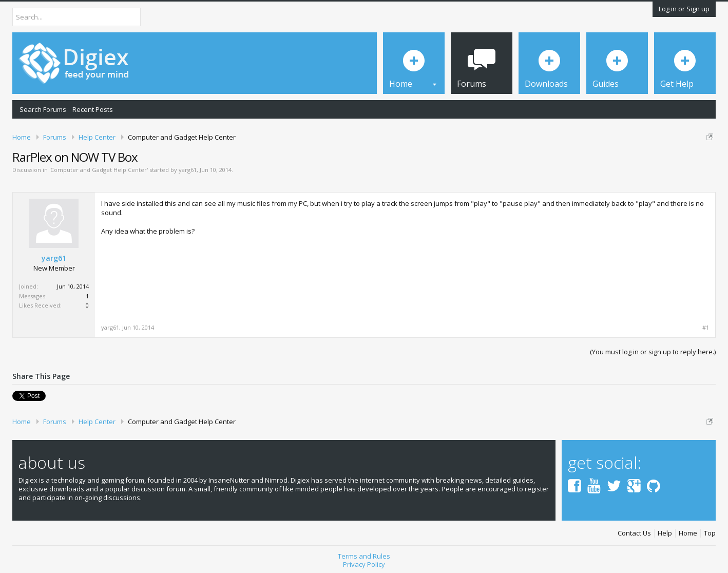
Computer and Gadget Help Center (99, 170)
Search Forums (43, 109)
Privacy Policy (364, 564)
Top (710, 533)
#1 (706, 328)
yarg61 (188, 170)
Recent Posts (93, 109)
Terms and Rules (364, 556)
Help (665, 533)
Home (688, 533)
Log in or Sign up (684, 9)
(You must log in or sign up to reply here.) (653, 352)
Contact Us (634, 533)
